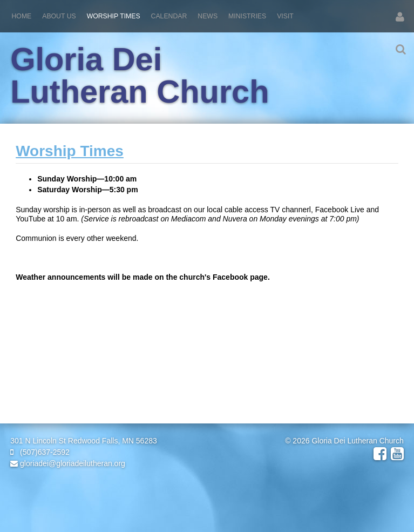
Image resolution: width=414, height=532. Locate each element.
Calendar (169, 16)
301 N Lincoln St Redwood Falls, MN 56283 (84, 441)
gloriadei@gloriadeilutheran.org (68, 463)
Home (22, 16)
